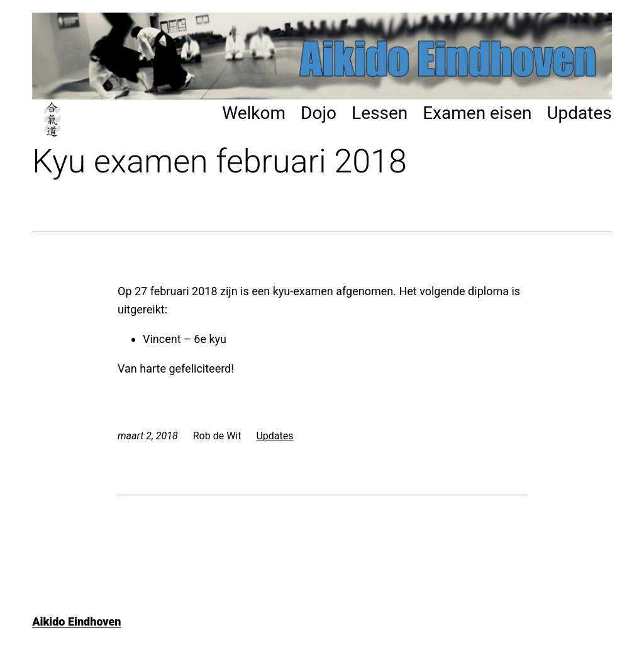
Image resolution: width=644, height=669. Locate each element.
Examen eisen (477, 113)
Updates (579, 113)
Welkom (254, 113)
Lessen (380, 113)
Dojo (319, 113)
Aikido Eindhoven (76, 621)
